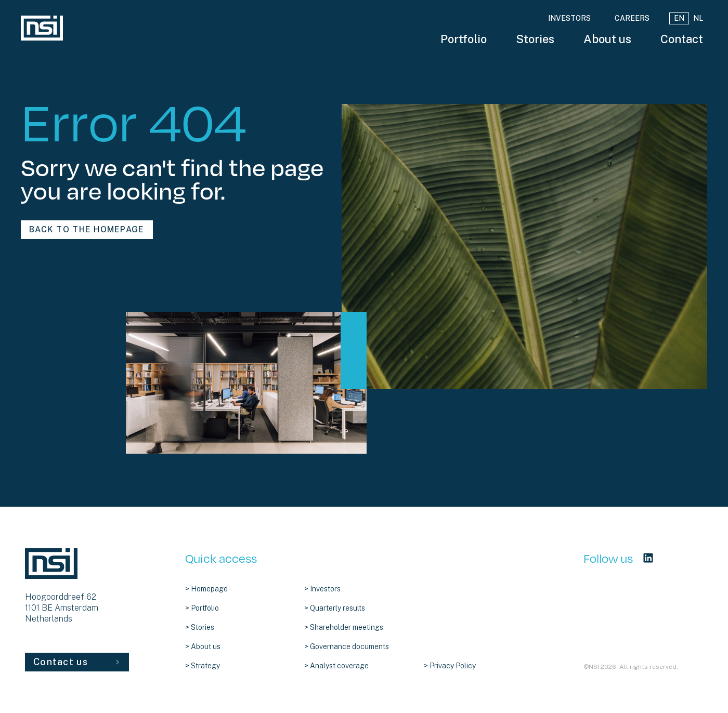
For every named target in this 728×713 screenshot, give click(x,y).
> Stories (200, 627)
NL (698, 18)
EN (679, 18)
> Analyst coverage (336, 666)
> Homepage (206, 589)
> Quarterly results (335, 608)
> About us (203, 646)
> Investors (322, 589)
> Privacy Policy (450, 666)
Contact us (77, 662)
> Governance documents (347, 646)
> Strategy (203, 666)
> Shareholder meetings (344, 627)
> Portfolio (202, 608)
